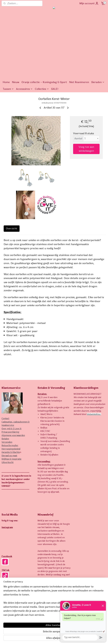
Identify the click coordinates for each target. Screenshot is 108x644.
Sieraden (98, 82)
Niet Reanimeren (79, 82)
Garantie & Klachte (11, 452)
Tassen (8, 89)
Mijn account (89, 3)
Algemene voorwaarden (13, 435)
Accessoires (24, 89)
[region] (35, 620)
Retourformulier (10, 446)
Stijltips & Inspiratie (11, 459)
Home (6, 82)
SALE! (55, 89)
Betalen (5, 439)
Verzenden (7, 442)
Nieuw (16, 82)
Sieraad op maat (9, 456)
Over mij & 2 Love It (11, 429)
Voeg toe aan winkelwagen (86, 149)
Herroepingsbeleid (11, 449)
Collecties (42, 89)
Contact (5, 419)
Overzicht (12, 229)
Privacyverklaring (10, 432)
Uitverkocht (8, 462)
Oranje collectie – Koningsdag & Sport (44, 82)
